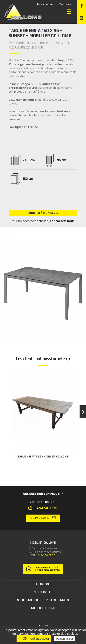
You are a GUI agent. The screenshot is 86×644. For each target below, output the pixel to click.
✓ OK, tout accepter (34, 639)
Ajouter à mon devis (43, 213)
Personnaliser (64, 639)
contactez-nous (62, 221)
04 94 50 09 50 (46, 508)
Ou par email (43, 518)
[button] (83, 412)
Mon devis (65, 4)
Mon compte (45, 4)
